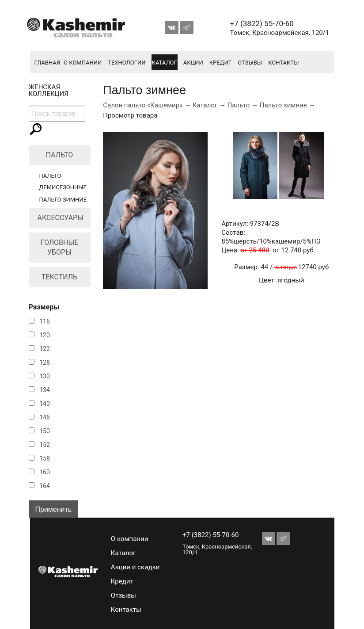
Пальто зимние (63, 200)
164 (45, 486)
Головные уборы (60, 247)
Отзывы (250, 63)
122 (45, 349)
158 (45, 458)
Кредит (221, 63)
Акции (193, 63)
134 (45, 390)
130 (45, 376)
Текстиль (59, 277)
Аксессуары (61, 218)
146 (45, 417)
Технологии (127, 63)
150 (45, 431)
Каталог (165, 63)
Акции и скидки (135, 567)
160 (45, 472)
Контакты (283, 63)
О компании (83, 63)
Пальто (60, 155)
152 (45, 445)
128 (45, 362)
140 (45, 404)
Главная (47, 63)
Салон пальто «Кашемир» (143, 105)
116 (45, 321)
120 (45, 335)
